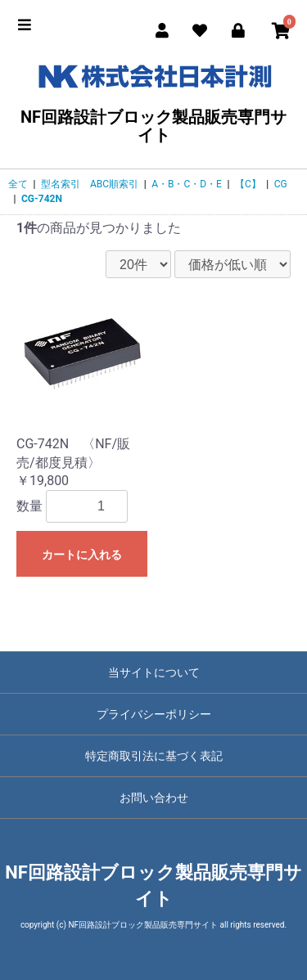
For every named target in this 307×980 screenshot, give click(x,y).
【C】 (248, 184)
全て (18, 184)
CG (281, 184)
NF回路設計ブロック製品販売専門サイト (153, 100)
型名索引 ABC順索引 (90, 184)
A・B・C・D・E (187, 184)
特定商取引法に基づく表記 (154, 756)
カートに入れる (82, 555)
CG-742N (42, 199)
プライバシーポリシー (154, 714)
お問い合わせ (154, 798)
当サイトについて (154, 672)
